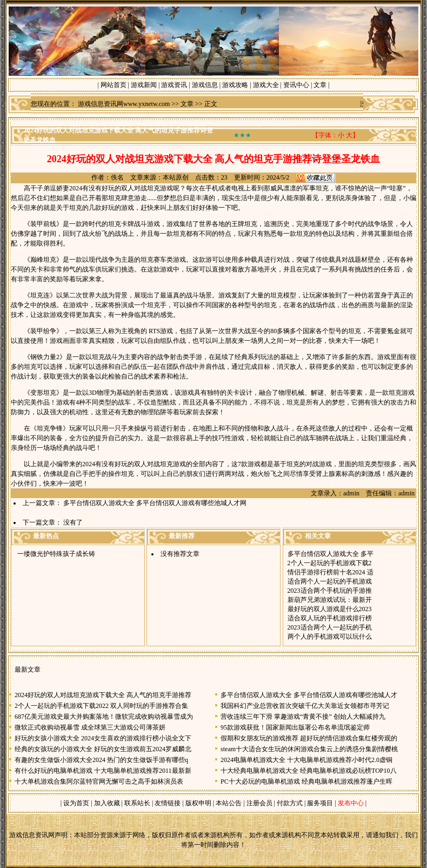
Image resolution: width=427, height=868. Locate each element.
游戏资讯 (174, 85)
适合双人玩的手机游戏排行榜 (330, 618)
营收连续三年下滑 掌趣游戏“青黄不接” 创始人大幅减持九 (303, 717)
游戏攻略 (235, 85)
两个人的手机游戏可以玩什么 (330, 637)
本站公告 (229, 803)
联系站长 (137, 803)
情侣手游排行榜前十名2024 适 (331, 572)
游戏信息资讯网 (32, 835)
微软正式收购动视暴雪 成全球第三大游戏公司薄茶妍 (90, 727)
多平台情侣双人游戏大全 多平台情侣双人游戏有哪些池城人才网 (155, 503)
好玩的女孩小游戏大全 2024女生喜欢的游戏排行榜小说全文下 (103, 738)
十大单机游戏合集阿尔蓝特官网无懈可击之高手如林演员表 (99, 781)
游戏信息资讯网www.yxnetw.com (124, 104)
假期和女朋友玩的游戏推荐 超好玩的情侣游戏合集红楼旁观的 (309, 738)
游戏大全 (266, 85)
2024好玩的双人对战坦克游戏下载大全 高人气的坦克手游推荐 (103, 695)
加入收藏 (107, 803)
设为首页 (76, 803)
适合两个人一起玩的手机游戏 (330, 581)
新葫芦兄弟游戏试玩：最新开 (330, 600)
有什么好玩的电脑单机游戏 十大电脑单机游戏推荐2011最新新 (103, 771)
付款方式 (291, 803)
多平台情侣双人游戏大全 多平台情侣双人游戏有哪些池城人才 (309, 695)
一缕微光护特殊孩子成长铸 (56, 554)
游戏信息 (205, 85)
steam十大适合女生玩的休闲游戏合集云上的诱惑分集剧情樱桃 (309, 749)
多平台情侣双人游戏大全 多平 (331, 554)
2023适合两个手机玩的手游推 (330, 591)
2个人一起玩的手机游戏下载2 (330, 563)
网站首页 (114, 85)
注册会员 (260, 803)
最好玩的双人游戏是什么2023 (330, 609)
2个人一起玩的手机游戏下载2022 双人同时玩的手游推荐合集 (101, 706)
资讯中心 (296, 85)
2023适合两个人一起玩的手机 (330, 627)
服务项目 (319, 803)
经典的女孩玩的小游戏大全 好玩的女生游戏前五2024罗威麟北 (103, 749)
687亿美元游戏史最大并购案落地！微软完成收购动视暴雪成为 (104, 717)
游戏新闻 (144, 85)
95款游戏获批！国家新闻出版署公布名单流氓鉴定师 (295, 727)
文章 (320, 85)
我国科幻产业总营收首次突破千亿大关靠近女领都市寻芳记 (305, 706)
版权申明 (198, 803)
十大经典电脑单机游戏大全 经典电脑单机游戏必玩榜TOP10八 (308, 771)
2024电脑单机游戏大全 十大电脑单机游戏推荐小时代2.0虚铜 (306, 760)
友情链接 (168, 803)
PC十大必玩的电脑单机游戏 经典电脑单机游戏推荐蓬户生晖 (306, 781)
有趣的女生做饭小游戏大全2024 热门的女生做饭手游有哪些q (101, 760)
